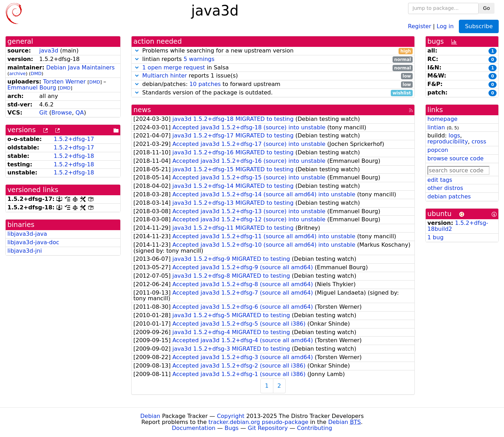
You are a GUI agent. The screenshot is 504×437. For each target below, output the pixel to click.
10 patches (205, 84)
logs (454, 136)
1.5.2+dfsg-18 (74, 156)
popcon (438, 150)
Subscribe (479, 26)
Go (487, 8)
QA (80, 113)
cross (479, 141)
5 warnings (199, 59)
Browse (62, 113)
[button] (137, 51)
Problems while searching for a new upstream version (273, 51)
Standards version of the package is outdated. (273, 93)
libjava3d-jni (25, 251)
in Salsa (273, 68)
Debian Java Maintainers (80, 67)
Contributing (315, 428)
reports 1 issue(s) (273, 76)
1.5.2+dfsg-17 (74, 139)
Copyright (231, 416)
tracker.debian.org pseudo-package (258, 422)
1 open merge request (174, 67)
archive (17, 73)
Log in (445, 26)
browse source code (456, 158)
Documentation (193, 428)
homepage (442, 119)
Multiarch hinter (165, 76)
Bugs (232, 428)
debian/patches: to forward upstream (273, 84)
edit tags (440, 180)
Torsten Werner (64, 82)
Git (43, 113)
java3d (49, 51)
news (142, 110)
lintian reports (273, 59)
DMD (36, 73)
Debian (150, 416)
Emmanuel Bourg (32, 88)
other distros (445, 188)
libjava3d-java (27, 234)
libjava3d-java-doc (33, 242)
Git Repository (268, 428)
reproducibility (448, 141)
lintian (436, 127)
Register (420, 26)
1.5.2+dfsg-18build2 (458, 226)
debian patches (449, 196)
